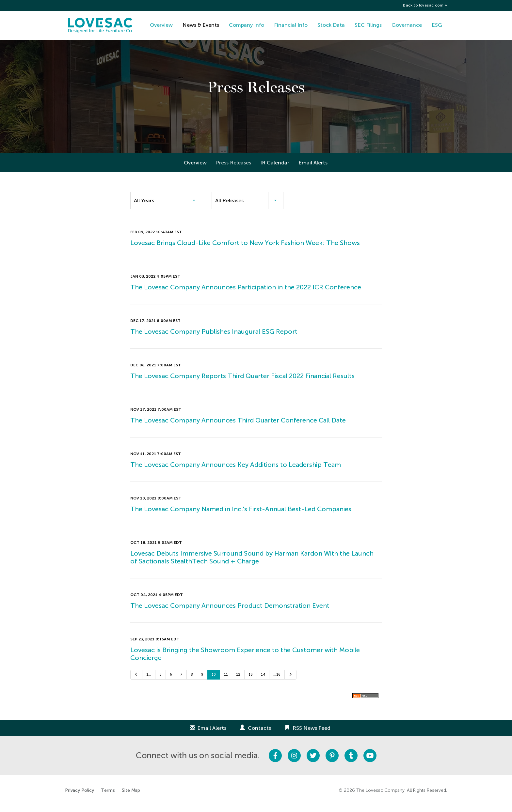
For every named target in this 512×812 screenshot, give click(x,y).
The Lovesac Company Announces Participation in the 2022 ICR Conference (246, 294)
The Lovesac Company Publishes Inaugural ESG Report (214, 338)
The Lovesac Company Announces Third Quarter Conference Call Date (238, 427)
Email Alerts (313, 169)
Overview (161, 25)
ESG (437, 25)
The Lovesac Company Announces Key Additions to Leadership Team (236, 471)
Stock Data (331, 25)
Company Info (247, 25)
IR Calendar (275, 169)
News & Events (201, 25)
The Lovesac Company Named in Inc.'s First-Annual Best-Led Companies (241, 515)
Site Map (131, 797)
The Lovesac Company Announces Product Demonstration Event (230, 612)
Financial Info (291, 25)
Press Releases (233, 169)
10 (214, 681)
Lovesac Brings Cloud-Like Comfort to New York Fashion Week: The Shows (245, 249)
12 (238, 681)
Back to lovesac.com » (425, 5)
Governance (407, 25)
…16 (277, 681)
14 (263, 681)
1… (149, 681)
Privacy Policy (80, 797)
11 (226, 681)
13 (251, 681)
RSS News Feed (312, 734)
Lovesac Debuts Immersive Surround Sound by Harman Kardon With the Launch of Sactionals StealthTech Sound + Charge (252, 564)
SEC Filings (368, 25)
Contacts (259, 734)
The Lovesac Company (380, 797)
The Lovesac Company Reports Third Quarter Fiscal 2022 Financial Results (242, 382)
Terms (108, 797)
